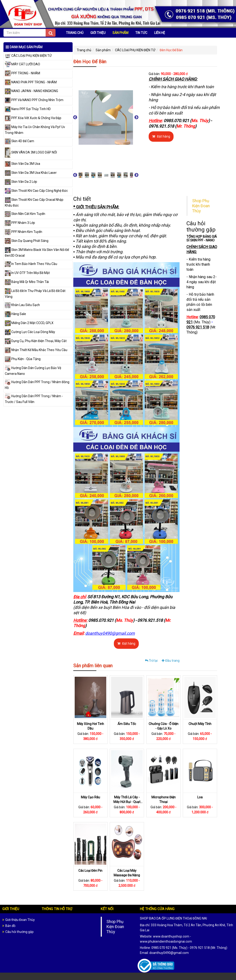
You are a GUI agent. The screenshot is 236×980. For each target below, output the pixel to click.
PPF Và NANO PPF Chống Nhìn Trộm (34, 100)
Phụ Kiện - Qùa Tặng (23, 359)
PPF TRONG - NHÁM (22, 73)
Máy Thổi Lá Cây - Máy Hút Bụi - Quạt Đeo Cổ (127, 802)
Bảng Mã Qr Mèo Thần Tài (27, 282)
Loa (200, 797)
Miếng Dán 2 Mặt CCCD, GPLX (29, 323)
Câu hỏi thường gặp (19, 932)
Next (136, 117)
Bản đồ (10, 926)
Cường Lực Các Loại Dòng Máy (30, 332)
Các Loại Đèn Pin (90, 871)
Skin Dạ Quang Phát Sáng (27, 241)
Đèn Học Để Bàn (171, 50)
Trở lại (151, 661)
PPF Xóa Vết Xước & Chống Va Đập (33, 118)
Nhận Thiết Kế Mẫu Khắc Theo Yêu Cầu (36, 350)
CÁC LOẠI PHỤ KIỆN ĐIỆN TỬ (28, 56)
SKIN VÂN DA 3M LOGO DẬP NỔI (31, 152)
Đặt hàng (161, 136)
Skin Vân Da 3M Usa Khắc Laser (31, 173)
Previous (75, 117)
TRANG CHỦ (75, 33)
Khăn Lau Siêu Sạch (22, 305)
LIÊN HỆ (160, 33)
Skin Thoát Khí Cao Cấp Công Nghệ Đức (36, 191)
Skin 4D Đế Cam (19, 141)
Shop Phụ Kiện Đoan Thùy (201, 206)
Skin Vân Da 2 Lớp (21, 182)
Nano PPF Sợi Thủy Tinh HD (28, 109)
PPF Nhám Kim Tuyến (24, 232)
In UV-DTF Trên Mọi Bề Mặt (27, 273)
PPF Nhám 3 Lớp (20, 223)
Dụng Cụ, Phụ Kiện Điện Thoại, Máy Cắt (36, 341)
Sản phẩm (103, 50)
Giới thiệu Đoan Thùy (20, 920)
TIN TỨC (141, 33)
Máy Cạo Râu (90, 797)
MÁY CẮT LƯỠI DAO (22, 64)
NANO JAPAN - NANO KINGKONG (31, 91)
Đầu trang (171, 661)
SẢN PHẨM (120, 33)
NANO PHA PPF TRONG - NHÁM (31, 82)
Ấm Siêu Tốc (127, 724)
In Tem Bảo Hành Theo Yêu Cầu (31, 264)
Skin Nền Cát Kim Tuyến (25, 214)
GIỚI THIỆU (98, 33)
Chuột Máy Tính (200, 724)
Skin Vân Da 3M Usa (22, 164)
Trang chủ (84, 50)
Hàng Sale (15, 314)
